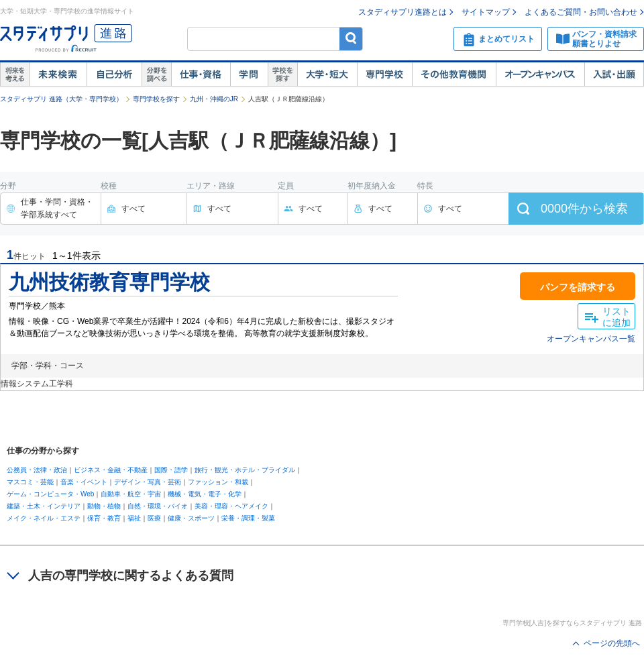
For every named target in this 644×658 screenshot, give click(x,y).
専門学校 (384, 74)
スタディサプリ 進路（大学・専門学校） (61, 99)
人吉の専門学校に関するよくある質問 (131, 575)
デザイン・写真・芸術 (148, 482)
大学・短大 (327, 74)
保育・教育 (104, 518)
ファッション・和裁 (218, 482)
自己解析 (114, 74)
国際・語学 (171, 470)
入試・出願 (614, 74)
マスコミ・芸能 (30, 482)
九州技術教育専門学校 (109, 282)
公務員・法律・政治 (37, 470)
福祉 (134, 518)
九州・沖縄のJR (214, 99)
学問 (249, 74)
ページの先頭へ (612, 643)
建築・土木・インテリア (44, 506)
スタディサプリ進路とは (402, 12)
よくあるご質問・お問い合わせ (581, 12)
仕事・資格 (201, 74)
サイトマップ (486, 12)
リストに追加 (616, 317)
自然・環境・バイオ (158, 506)
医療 (154, 518)
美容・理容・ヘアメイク (231, 506)
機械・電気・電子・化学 (205, 494)
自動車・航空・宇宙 (131, 494)
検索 (351, 39)
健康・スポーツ (191, 518)
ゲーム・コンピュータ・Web (50, 494)
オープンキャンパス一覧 (591, 339)
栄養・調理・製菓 (248, 518)
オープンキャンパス (540, 74)
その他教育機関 (454, 74)
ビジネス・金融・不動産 (111, 470)
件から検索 (584, 209)
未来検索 (58, 74)
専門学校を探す (156, 99)
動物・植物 (104, 506)
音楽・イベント (84, 482)
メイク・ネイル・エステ (44, 518)
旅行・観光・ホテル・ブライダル (245, 470)
